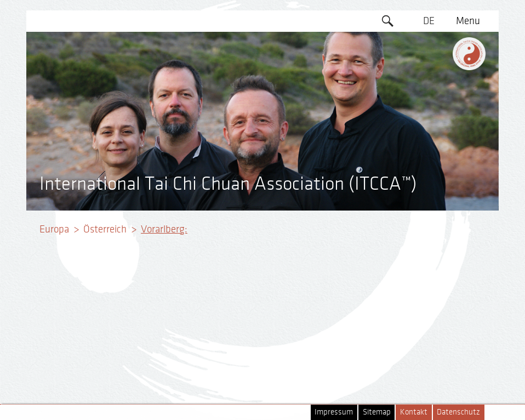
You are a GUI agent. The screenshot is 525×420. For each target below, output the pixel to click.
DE (429, 21)
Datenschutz (458, 412)
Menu (468, 21)
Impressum (334, 412)
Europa (54, 229)
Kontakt (414, 412)
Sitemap (377, 412)
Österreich (105, 229)
